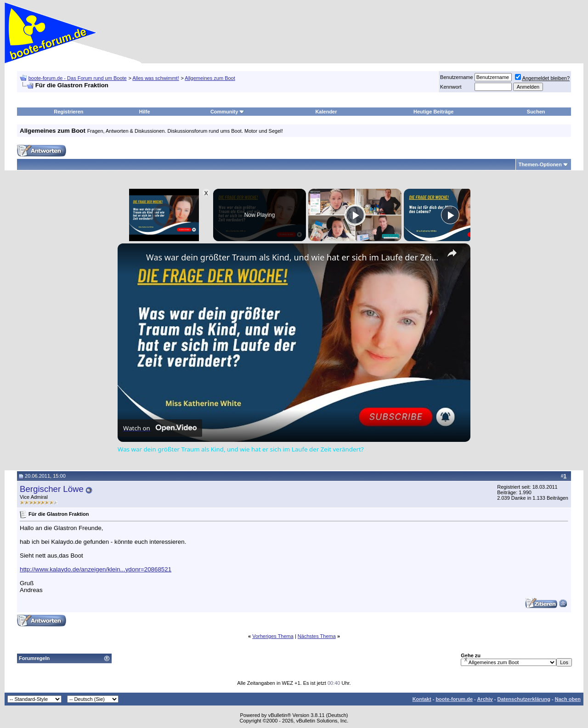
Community (228, 112)
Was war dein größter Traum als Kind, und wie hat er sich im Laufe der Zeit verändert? (293, 257)
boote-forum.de (454, 699)
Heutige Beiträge (433, 112)
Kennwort (451, 87)
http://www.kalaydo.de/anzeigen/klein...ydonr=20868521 (96, 569)
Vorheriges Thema (273, 636)
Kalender (326, 112)
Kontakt (422, 699)
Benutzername (457, 77)
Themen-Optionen (540, 164)
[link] (132, 258)
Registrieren (68, 112)
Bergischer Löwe (52, 489)
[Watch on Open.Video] (160, 428)
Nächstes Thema (317, 636)
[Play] (355, 215)
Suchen (536, 112)
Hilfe (145, 112)
